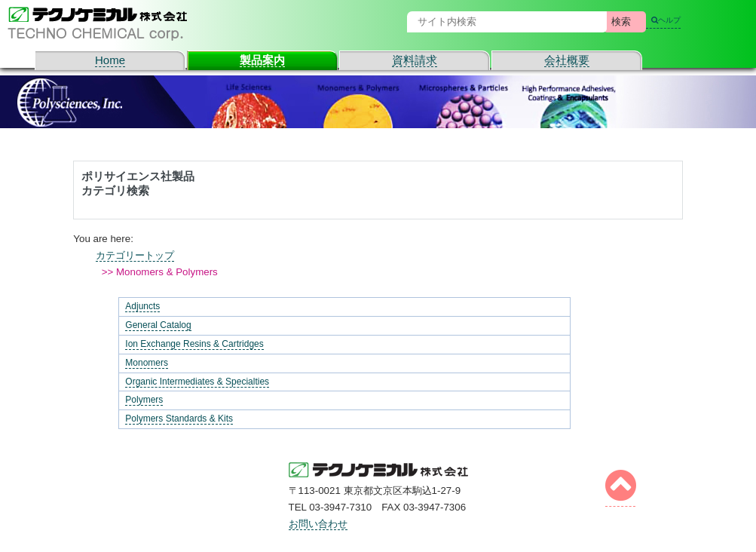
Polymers (144, 400)
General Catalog (158, 325)
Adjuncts (142, 306)
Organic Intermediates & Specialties (197, 382)
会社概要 (567, 60)
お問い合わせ (318, 524)
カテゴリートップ (135, 255)
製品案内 (262, 60)
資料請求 (415, 60)
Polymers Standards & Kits (179, 419)
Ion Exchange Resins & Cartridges (194, 344)
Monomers (147, 363)
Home (110, 60)
